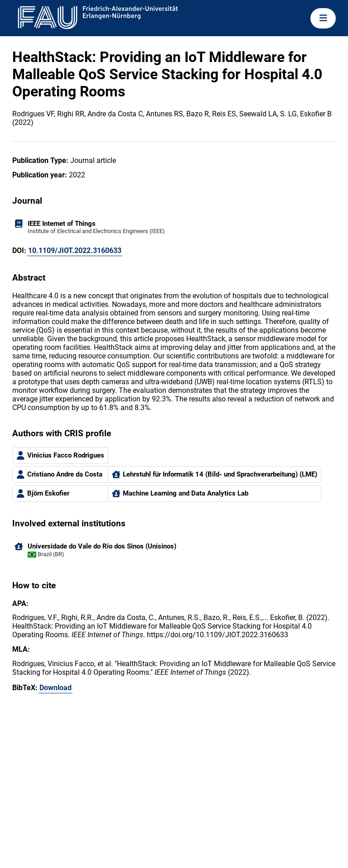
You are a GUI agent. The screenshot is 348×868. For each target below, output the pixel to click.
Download (56, 688)
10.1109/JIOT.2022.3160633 (75, 250)
